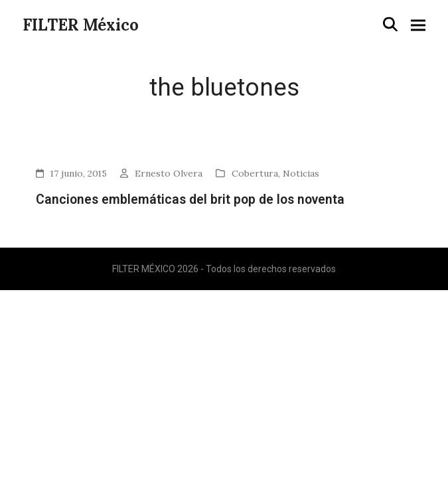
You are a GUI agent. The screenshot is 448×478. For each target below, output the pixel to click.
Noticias (301, 173)
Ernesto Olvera (169, 173)
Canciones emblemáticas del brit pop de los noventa (190, 199)
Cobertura (255, 173)
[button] (390, 25)
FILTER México (81, 25)
